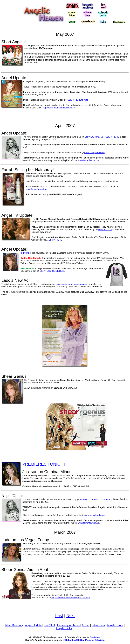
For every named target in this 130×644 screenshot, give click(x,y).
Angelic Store (115, 625)
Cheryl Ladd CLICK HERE (52, 271)
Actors (85, 625)
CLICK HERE (56, 240)
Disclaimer (95, 637)
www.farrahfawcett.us (88, 160)
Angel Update (33, 625)
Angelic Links (64, 628)
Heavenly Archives (68, 625)
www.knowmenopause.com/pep (71, 284)
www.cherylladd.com (95, 152)
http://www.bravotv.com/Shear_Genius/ (71, 598)
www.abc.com (105, 229)
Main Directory (14, 625)
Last (59, 615)
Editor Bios (98, 625)
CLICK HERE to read (78, 100)
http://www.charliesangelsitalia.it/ (59, 108)
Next (70, 615)
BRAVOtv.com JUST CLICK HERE (102, 137)
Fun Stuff (49, 625)
